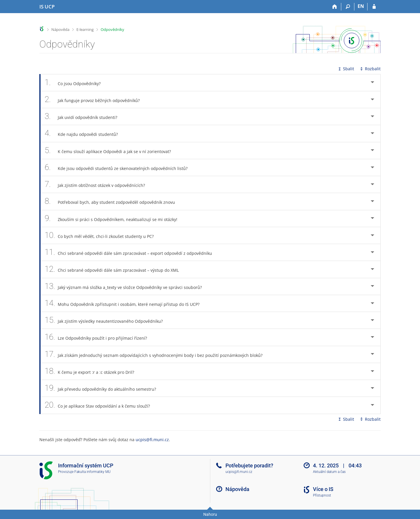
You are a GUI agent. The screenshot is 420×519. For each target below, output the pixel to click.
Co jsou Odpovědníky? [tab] (76, 83)
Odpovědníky (112, 29)
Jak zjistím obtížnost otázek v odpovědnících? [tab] (98, 184)
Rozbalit (370, 69)
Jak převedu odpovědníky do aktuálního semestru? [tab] (104, 388)
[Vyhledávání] (348, 7)
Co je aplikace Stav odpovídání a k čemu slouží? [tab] (100, 405)
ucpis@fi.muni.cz (152, 440)
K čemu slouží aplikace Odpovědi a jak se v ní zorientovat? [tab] (111, 151)
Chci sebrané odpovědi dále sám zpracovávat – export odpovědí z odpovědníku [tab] (132, 252)
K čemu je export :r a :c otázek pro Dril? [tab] (93, 371)
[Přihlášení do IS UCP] (374, 7)
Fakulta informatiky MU (92, 472)
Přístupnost (322, 495)
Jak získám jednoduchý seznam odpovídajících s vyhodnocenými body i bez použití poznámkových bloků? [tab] (157, 354)
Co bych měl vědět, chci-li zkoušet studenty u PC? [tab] (102, 235)
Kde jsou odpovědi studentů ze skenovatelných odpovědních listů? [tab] (119, 168)
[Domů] (335, 7)
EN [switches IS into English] (361, 6)
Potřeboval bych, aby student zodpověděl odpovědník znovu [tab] (113, 201)
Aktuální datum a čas (329, 472)
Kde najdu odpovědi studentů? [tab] (84, 133)
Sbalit (346, 69)
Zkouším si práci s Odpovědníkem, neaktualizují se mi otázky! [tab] (114, 219)
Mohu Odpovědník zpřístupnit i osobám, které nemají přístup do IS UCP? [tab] (125, 303)
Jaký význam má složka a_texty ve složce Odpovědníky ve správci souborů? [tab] (126, 286)
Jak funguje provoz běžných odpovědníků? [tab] (95, 100)
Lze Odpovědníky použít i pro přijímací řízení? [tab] (99, 337)
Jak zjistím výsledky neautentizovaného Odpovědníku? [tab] (107, 320)
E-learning (85, 29)
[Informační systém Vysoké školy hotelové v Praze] (47, 7)
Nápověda (60, 29)
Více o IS (323, 489)
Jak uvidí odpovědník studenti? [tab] (84, 116)
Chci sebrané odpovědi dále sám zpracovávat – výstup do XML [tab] (115, 269)
